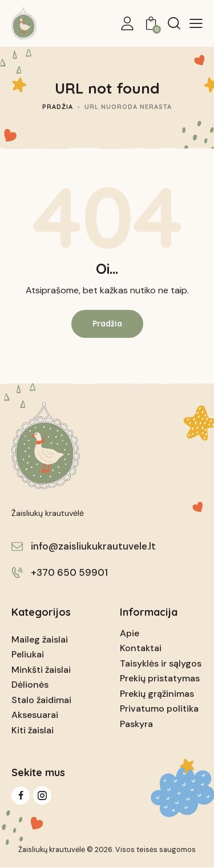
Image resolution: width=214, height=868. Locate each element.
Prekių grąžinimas (157, 694)
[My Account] (127, 23)
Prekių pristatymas (160, 678)
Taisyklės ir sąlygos (161, 663)
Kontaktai (141, 648)
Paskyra (136, 724)
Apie (130, 633)
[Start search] (174, 23)
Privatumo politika (159, 708)
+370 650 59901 (69, 572)
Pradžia (58, 107)
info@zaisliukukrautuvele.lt (93, 546)
